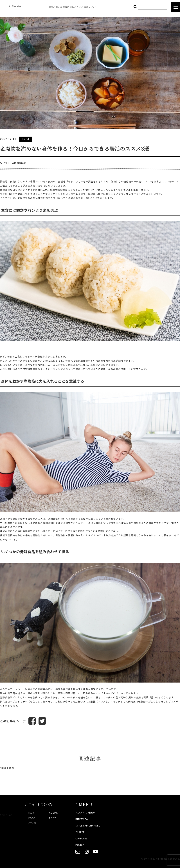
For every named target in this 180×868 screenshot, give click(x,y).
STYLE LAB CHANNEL (88, 825)
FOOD (32, 818)
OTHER (33, 823)
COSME (53, 813)
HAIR (31, 813)
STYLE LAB (15, 6)
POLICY (80, 845)
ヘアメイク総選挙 (85, 813)
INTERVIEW (82, 819)
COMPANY (81, 838)
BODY (53, 818)
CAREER (80, 832)
